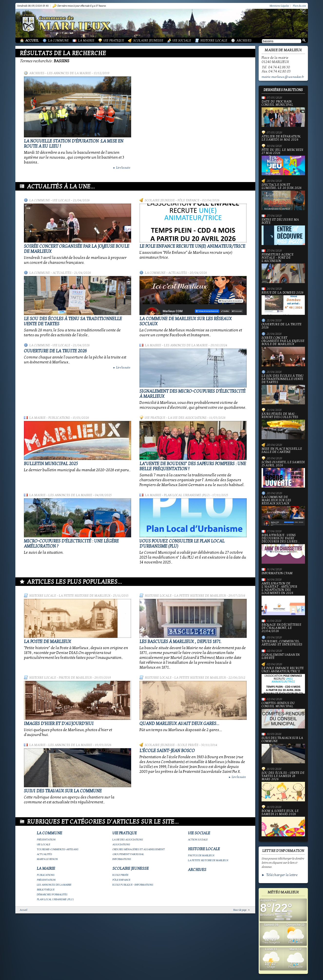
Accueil (32, 41)
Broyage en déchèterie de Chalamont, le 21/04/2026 (281, 628)
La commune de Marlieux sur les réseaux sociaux (283, 511)
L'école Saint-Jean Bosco (167, 751)
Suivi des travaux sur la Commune (63, 791)
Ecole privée (188, 745)
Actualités (62, 273)
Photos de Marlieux (75, 678)
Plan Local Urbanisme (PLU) (187, 495)
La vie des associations (187, 418)
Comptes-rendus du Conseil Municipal (283, 715)
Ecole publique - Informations (133, 885)
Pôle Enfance (188, 200)
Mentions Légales (279, 6)
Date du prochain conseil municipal (283, 113)
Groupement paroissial (128, 854)
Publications (59, 418)
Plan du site (299, 6)
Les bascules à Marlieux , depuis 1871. (180, 642)
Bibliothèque (46, 890)
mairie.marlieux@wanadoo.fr (283, 77)
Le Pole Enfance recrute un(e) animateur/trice (192, 246)
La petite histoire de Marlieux (84, 596)
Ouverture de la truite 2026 (55, 351)
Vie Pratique (114, 41)
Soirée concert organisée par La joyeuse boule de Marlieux (283, 351)
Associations (121, 844)
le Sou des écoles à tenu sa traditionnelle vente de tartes (283, 389)
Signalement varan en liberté (281, 656)
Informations (122, 859)
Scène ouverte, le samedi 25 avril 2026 (283, 474)
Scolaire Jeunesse (148, 41)
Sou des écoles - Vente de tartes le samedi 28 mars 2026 (283, 786)
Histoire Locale (214, 41)
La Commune (58, 41)
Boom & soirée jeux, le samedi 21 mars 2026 (283, 823)
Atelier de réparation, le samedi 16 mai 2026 (281, 138)
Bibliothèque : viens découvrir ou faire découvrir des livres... (283, 549)
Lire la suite (122, 168)
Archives (244, 41)
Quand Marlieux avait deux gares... (179, 724)
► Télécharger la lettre (280, 875)
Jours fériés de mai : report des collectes (283, 426)
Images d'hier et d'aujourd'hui (59, 724)
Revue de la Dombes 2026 (283, 303)
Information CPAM (277, 573)
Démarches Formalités (52, 894)
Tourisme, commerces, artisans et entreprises (282, 643)
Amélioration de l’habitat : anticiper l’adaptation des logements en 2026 (283, 599)
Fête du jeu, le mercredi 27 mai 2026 (283, 162)
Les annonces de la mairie (69, 73)
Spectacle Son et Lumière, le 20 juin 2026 (283, 197)
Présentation (46, 840)
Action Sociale (198, 840)
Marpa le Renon (47, 859)
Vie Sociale (182, 41)
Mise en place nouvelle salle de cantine (282, 450)
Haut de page (240, 910)
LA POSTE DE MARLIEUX (47, 642)
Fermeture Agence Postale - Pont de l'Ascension (283, 268)
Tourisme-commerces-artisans (58, 849)
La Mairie (86, 41)
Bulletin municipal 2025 (51, 464)
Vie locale (61, 200)
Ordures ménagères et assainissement (139, 849)
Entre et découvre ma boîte (283, 232)
